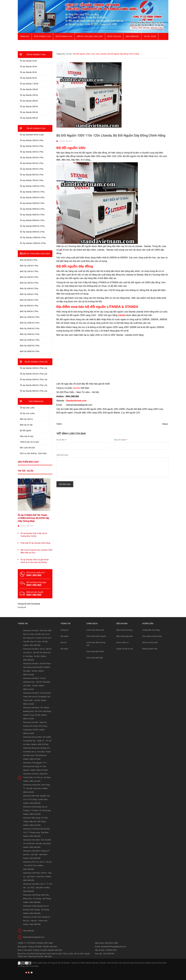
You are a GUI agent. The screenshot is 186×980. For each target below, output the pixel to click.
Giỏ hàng (64, 649)
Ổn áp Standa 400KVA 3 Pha (32, 215)
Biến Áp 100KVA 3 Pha (30, 317)
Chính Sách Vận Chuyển (96, 636)
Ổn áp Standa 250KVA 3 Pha (32, 203)
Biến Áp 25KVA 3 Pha (29, 283)
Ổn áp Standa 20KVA (29, 101)
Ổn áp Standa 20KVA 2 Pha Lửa (34, 379)
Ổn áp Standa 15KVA (29, 95)
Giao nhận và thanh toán (152, 636)
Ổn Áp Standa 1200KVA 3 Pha (33, 243)
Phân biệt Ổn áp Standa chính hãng (35, 543)
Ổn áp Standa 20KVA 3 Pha (32, 152)
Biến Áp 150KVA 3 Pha (30, 323)
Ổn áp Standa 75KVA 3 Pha (32, 180)
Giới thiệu (24, 44)
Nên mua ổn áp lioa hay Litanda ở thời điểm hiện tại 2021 (36, 551)
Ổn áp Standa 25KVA (29, 107)
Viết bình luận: (63, 455)
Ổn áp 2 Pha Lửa (114, 36)
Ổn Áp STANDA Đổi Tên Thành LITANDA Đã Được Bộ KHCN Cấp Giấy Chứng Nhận (33, 518)
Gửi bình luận (65, 484)
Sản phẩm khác (132, 36)
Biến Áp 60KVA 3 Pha (29, 306)
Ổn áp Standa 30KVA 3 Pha (32, 163)
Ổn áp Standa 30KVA (29, 112)
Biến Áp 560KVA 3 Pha (30, 351)
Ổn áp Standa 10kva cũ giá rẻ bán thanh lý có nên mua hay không (35, 561)
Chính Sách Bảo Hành (95, 651)
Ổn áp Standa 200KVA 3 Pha (32, 197)
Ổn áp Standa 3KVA (28, 72)
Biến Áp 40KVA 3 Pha (29, 294)
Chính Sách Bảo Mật (95, 658)
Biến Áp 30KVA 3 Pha (29, 288)
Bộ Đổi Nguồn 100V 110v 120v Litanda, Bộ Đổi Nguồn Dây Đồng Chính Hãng (111, 135)
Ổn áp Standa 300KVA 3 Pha (32, 209)
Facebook (22, 607)
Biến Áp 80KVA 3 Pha (29, 311)
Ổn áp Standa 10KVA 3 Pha (32, 140)
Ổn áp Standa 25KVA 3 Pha (32, 158)
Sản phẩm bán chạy (28, 462)
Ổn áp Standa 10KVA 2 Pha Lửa (34, 368)
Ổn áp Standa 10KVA (29, 89)
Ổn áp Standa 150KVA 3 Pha (32, 192)
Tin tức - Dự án (26, 471)
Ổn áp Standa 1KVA (28, 61)
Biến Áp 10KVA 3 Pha (29, 266)
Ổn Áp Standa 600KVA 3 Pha (32, 226)
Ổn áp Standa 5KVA (28, 78)
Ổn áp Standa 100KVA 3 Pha (32, 186)
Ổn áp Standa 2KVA (28, 67)
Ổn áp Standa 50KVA (29, 118)
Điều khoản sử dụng (124, 630)
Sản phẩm (65, 636)
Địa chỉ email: (121, 440)
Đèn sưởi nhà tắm (28, 448)
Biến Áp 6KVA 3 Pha (29, 260)
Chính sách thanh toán (95, 630)
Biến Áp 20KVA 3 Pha (29, 277)
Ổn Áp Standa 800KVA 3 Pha (32, 232)
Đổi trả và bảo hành (150, 642)
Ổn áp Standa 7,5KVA (29, 84)
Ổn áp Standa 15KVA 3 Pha (32, 146)
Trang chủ (25, 36)
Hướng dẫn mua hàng (151, 630)
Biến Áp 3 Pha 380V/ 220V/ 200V (90, 36)
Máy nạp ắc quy (27, 436)
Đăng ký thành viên (150, 649)
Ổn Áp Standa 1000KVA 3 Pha (33, 237)
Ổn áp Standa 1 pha (42, 36)
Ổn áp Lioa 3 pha (27, 413)
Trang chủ (65, 630)
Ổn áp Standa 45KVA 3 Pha (32, 169)
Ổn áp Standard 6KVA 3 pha (32, 135)
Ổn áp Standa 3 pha (64, 36)
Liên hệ (63, 642)
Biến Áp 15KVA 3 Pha (29, 271)
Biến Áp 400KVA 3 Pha (30, 346)
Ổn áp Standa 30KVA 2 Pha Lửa (34, 385)
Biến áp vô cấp (26, 425)
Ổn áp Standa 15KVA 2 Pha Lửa (34, 374)
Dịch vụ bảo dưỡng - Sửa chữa (33, 453)
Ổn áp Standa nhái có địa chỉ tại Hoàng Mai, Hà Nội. (34, 535)
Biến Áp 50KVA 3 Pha (29, 300)
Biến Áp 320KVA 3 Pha (30, 340)
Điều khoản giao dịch (125, 636)
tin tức (69, 54)
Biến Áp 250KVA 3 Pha (30, 334)
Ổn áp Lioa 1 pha (27, 408)
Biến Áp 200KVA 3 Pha (30, 328)
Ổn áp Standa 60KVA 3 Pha (32, 175)
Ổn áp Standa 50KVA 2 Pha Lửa (34, 391)
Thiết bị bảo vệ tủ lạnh (30, 442)
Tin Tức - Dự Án (150, 36)
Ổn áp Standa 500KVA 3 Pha (32, 220)
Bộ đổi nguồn (26, 430)
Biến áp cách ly (26, 419)
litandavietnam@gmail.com (34, 937)
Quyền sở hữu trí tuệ (125, 649)
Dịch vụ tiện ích (123, 642)
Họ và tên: (61, 440)
